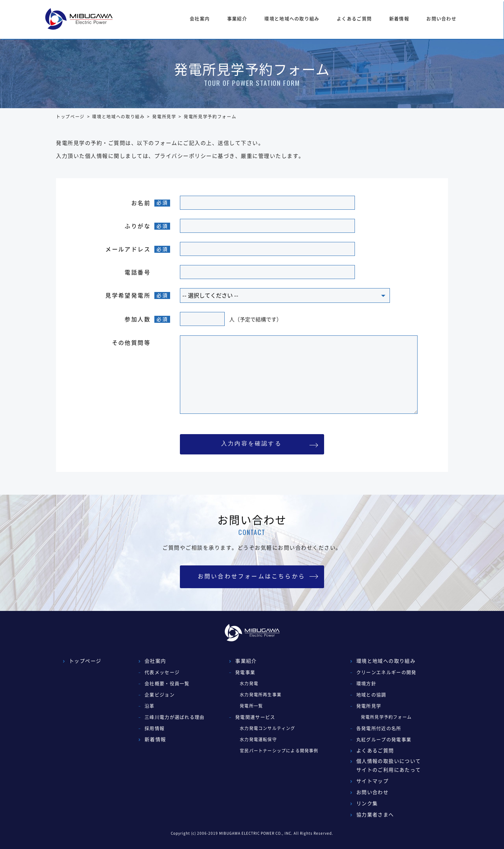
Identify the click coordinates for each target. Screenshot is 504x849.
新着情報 (399, 18)
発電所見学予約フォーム (386, 717)
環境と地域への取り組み (292, 18)
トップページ (70, 117)
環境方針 (366, 683)
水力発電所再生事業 (261, 695)
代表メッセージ (162, 672)
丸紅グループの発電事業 (384, 739)
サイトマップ (372, 781)
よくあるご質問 (354, 18)
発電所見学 (164, 117)
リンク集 (367, 803)
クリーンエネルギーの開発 (386, 672)
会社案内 (200, 18)
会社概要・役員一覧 (167, 683)
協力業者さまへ (375, 815)
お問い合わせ (441, 18)
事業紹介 (237, 18)
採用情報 (155, 728)
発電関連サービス (255, 717)
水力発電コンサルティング (267, 728)
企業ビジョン (160, 694)
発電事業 (245, 672)
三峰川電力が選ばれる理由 (175, 717)
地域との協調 (371, 694)
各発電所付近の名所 (379, 728)
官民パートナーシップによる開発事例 (279, 751)
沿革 (150, 706)
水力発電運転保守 (258, 739)
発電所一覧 (251, 706)
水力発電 (249, 683)
